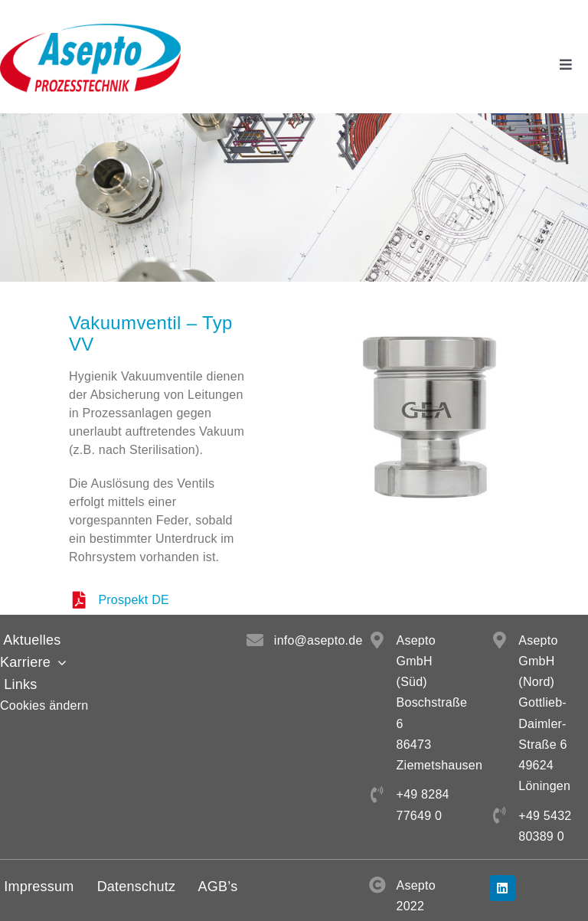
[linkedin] (502, 888)
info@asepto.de (318, 640)
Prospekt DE (133, 600)
